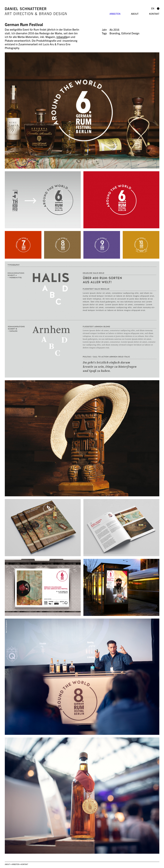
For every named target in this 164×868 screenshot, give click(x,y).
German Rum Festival (24, 24)
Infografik (62, 37)
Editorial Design (130, 33)
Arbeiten (115, 14)
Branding (115, 33)
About (135, 14)
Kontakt (154, 14)
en (153, 8)
